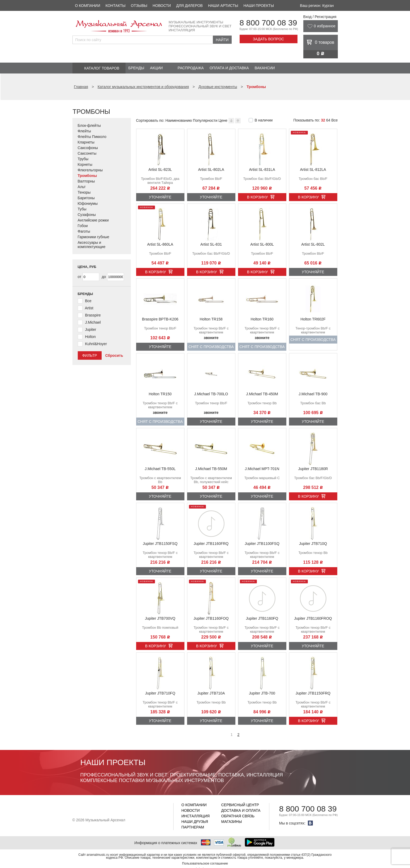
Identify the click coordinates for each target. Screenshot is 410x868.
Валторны (86, 181)
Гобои (83, 226)
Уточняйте (160, 197)
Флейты (84, 131)
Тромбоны (87, 176)
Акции (156, 68)
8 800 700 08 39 (268, 23)
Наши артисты (223, 6)
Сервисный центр (240, 805)
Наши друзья (195, 822)
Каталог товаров (102, 68)
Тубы (82, 209)
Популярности (205, 120)
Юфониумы (88, 203)
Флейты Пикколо (92, 137)
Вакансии (265, 68)
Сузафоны (87, 215)
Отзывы (139, 6)
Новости (162, 6)
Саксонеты (87, 153)
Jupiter (90, 329)
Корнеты (85, 164)
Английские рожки (93, 220)
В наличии (264, 120)
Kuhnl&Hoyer (96, 344)
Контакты (115, 6)
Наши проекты (259, 6)
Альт (82, 187)
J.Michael (93, 322)
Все (334, 120)
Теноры (84, 192)
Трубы (83, 159)
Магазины (232, 822)
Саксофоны (88, 148)
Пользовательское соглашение (205, 863)
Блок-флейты (89, 125)
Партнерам (193, 827)
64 (328, 120)
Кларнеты (86, 142)
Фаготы (84, 231)
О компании (88, 6)
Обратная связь (238, 816)
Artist (89, 308)
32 (323, 120)
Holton (90, 337)
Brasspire (93, 315)
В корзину (258, 197)
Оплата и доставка (229, 68)
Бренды (136, 68)
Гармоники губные (94, 237)
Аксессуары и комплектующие (92, 245)
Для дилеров (189, 6)
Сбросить (114, 355)
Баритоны (86, 198)
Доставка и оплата (241, 810)
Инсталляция (196, 816)
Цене (223, 120)
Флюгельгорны (90, 170)
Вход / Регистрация (320, 17)
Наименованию (179, 120)
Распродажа (191, 68)
